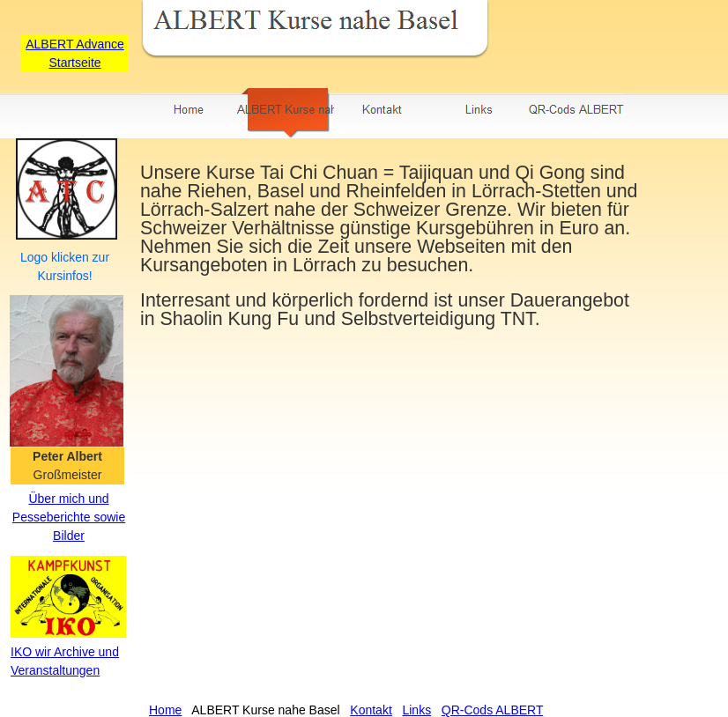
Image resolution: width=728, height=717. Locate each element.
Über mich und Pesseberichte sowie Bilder (69, 517)
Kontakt (371, 710)
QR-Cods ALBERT (492, 710)
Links (416, 710)
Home (165, 710)
